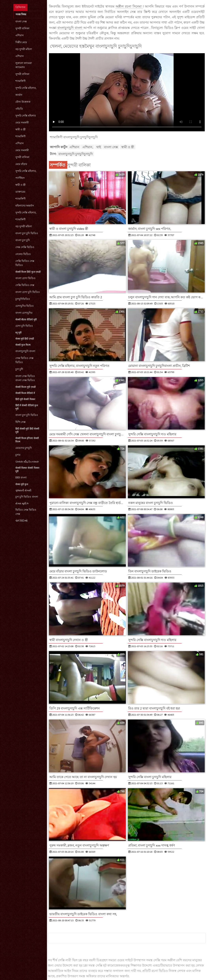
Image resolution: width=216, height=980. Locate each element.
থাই (99, 147)
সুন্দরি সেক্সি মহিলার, (26, 88)
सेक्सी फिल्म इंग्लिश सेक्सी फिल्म (27, 440)
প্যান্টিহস (20, 178)
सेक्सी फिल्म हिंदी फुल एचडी (28, 272)
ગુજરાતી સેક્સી (23, 490)
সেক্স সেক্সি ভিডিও (25, 247)
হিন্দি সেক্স (21, 422)
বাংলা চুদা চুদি (23, 240)
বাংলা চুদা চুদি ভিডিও (27, 233)
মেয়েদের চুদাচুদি (24, 448)
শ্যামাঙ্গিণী (21, 81)
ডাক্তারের (20, 192)
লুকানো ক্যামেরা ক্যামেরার (24, 65)
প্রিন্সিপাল (20, 7)
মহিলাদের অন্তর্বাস (25, 206)
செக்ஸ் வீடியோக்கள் (27, 462)
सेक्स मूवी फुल (22, 484)
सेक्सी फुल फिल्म (23, 345)
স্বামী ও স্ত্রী (21, 129)
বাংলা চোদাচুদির (24, 313)
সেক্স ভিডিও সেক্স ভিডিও (25, 360)
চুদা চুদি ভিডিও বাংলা (27, 497)
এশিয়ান (20, 35)
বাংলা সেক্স (21, 21)
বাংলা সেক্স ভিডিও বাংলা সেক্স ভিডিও (25, 378)
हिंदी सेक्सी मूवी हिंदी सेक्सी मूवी (27, 430)
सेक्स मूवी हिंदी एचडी (25, 339)
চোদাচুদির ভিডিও (25, 306)
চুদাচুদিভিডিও (23, 299)
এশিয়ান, (88, 147)
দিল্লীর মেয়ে (21, 42)
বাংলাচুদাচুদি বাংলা (25, 351)
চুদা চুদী (19, 369)
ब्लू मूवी (18, 333)
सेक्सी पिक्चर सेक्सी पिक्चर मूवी (27, 470)
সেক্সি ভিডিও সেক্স (25, 285)
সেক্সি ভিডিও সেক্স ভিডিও (25, 263)
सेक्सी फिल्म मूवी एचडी (26, 387)
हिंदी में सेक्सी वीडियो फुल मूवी (27, 407)
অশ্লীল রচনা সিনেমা (129, 6)
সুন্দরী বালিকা (22, 28)
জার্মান (19, 95)
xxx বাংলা (21, 478)
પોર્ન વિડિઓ (22, 521)
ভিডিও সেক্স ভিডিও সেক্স (26, 512)
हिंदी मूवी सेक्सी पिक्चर (25, 399)
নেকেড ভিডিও (23, 254)
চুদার (18, 455)
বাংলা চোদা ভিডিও (26, 278)
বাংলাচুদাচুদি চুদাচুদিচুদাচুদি (76, 154)
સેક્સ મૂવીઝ (22, 503)
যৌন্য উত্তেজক (23, 102)
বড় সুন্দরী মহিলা (24, 49)
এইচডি (19, 109)
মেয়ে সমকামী (22, 123)
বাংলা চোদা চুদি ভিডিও (28, 292)
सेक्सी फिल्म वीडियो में (25, 393)
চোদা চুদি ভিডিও (24, 326)
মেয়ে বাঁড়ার (21, 164)
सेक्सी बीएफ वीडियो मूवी (26, 320)
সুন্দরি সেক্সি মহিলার (26, 116)
